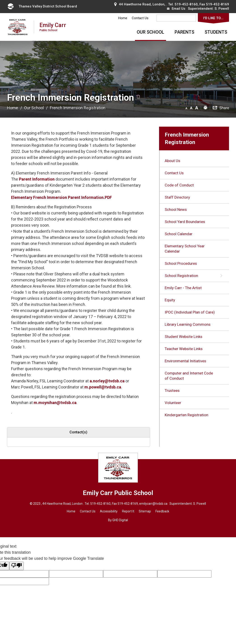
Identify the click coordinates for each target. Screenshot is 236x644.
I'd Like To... (213, 18)
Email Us (176, 9)
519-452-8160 (186, 4)
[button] (186, 107)
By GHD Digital (118, 520)
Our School (150, 32)
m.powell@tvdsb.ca (103, 387)
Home (123, 18)
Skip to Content (0, 0)
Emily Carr (53, 27)
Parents (184, 32)
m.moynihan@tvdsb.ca (55, 403)
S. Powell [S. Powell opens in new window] (222, 9)
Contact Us (140, 18)
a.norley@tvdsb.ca (108, 381)
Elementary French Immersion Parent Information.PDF (61, 197)
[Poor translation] (16, 566)
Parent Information (37, 179)
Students (216, 32)
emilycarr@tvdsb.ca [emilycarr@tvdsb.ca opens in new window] (153, 504)
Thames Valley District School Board (42, 6)
